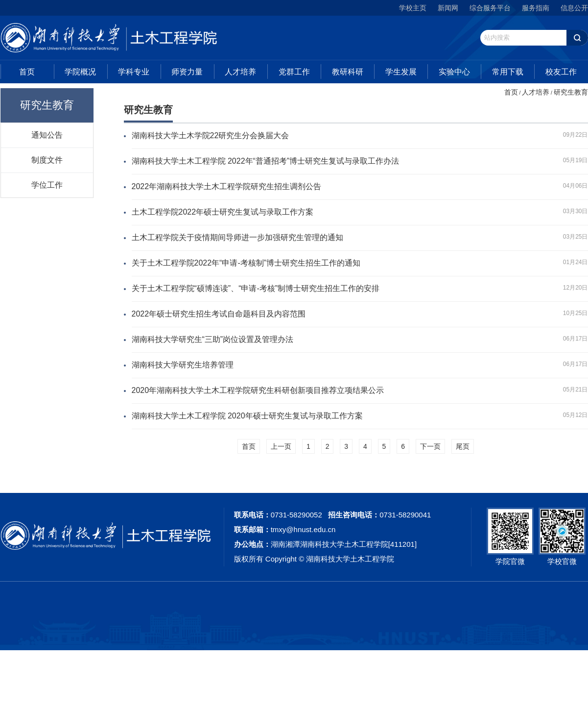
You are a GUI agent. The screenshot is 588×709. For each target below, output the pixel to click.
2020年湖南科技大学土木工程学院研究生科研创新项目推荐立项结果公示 (258, 390)
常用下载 (508, 72)
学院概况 (80, 72)
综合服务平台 (490, 8)
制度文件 (47, 160)
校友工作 (561, 72)
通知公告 (47, 135)
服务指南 (536, 8)
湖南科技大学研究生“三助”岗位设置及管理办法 (213, 339)
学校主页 (413, 8)
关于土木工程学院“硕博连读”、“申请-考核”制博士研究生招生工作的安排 (256, 288)
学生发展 (401, 72)
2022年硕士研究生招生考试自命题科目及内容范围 (219, 314)
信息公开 (574, 8)
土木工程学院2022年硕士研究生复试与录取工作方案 (223, 212)
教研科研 (348, 72)
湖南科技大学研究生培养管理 (183, 365)
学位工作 (47, 185)
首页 (27, 72)
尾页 (463, 446)
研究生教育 (571, 92)
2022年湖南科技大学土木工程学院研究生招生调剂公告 (227, 186)
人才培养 (240, 72)
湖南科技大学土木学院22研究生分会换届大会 (211, 135)
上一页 (281, 446)
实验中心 (454, 72)
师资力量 (187, 72)
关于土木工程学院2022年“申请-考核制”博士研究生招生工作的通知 (246, 263)
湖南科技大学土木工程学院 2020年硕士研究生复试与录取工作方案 (247, 416)
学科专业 (134, 72)
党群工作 (294, 72)
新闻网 (448, 8)
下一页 (430, 446)
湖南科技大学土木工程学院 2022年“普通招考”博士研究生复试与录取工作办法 (266, 161)
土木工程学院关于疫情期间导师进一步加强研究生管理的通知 (237, 237)
